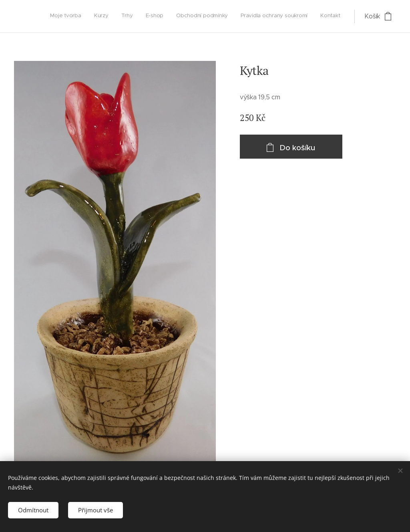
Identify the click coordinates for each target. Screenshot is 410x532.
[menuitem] (265, 16)
